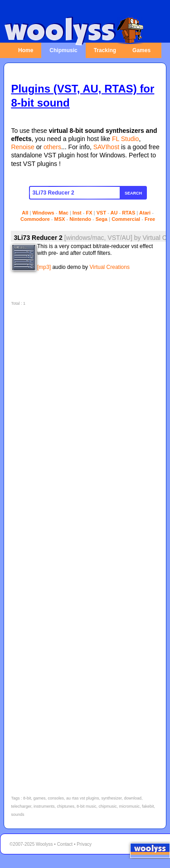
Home (26, 50)
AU (114, 213)
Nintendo (80, 219)
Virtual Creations (109, 267)
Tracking (105, 50)
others (52, 147)
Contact (65, 844)
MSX (60, 219)
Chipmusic (63, 50)
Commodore (35, 219)
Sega (102, 219)
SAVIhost (106, 147)
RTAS (129, 213)
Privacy (84, 844)
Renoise (22, 147)
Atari (145, 213)
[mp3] (44, 267)
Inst (77, 213)
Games (141, 50)
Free (150, 219)
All (25, 213)
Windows (44, 213)
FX (89, 213)
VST (101, 213)
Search (133, 193)
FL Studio (125, 139)
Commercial (126, 219)
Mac (64, 213)
